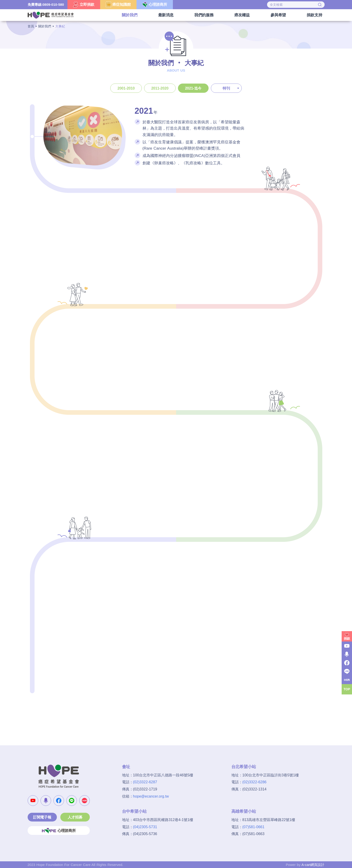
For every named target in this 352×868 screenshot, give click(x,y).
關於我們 (45, 26)
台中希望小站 (134, 811)
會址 (126, 767)
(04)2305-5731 (145, 827)
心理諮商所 (59, 831)
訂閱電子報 (42, 817)
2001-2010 (126, 88)
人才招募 (75, 817)
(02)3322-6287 (145, 782)
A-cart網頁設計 (313, 865)
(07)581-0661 (253, 827)
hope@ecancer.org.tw (151, 796)
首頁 (31, 26)
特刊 (226, 88)
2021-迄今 (193, 88)
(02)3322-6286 (255, 782)
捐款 (347, 639)
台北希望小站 (244, 767)
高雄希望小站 (244, 811)
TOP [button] (347, 689)
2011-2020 (160, 88)
